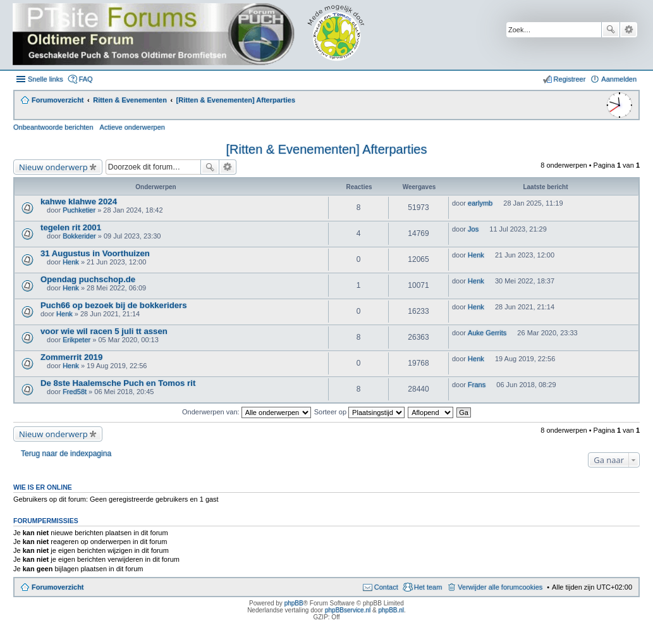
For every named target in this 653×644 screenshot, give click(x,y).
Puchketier (79, 210)
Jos (473, 229)
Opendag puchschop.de (88, 279)
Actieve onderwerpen (132, 127)
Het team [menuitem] (428, 587)
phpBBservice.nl (348, 610)
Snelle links (46, 79)
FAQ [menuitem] (86, 79)
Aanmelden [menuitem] (619, 79)
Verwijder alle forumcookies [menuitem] (500, 587)
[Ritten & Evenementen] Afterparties (327, 149)
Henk (71, 262)
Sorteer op (359, 412)
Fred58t (75, 392)
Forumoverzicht (58, 587)
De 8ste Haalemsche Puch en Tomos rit (118, 383)
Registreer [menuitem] (570, 79)
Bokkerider (79, 236)
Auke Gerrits (487, 333)
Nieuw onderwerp (53, 167)
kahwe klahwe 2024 (79, 201)
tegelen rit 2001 (71, 227)
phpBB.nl (391, 610)
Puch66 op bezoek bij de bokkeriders (114, 305)
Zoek (611, 30)
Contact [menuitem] (386, 587)
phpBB (294, 603)
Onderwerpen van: (247, 412)
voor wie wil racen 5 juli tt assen (104, 331)
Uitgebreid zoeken (629, 30)
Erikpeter (76, 340)
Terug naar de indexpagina (66, 454)
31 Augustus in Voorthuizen (95, 253)
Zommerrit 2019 (71, 357)
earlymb (480, 203)
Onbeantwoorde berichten (53, 127)
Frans (477, 385)
